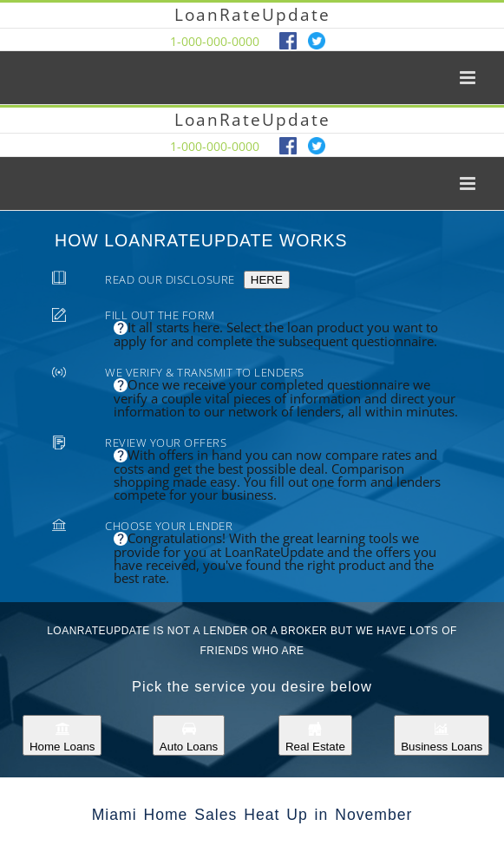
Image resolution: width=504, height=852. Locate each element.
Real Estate (315, 735)
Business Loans (442, 735)
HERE (267, 280)
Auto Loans (189, 735)
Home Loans (62, 735)
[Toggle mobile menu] (469, 78)
